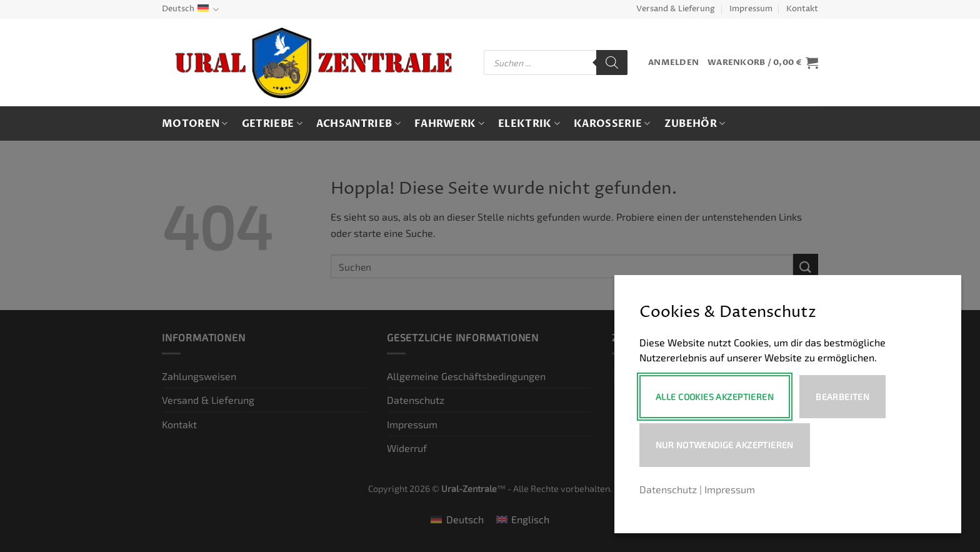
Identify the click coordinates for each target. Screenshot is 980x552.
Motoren (195, 124)
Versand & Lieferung (676, 9)
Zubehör (695, 124)
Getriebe (272, 124)
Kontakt (802, 9)
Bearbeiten (842, 397)
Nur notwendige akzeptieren (725, 445)
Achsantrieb (358, 124)
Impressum (751, 9)
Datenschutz (668, 489)
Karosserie (612, 124)
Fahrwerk (449, 124)
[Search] (612, 63)
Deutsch (190, 10)
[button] (673, 63)
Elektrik (529, 124)
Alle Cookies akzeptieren (715, 397)
